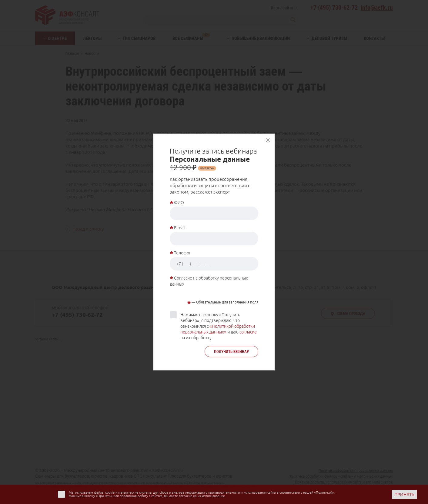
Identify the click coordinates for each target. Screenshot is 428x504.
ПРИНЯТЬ (404, 494)
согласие (248, 332)
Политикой (324, 492)
